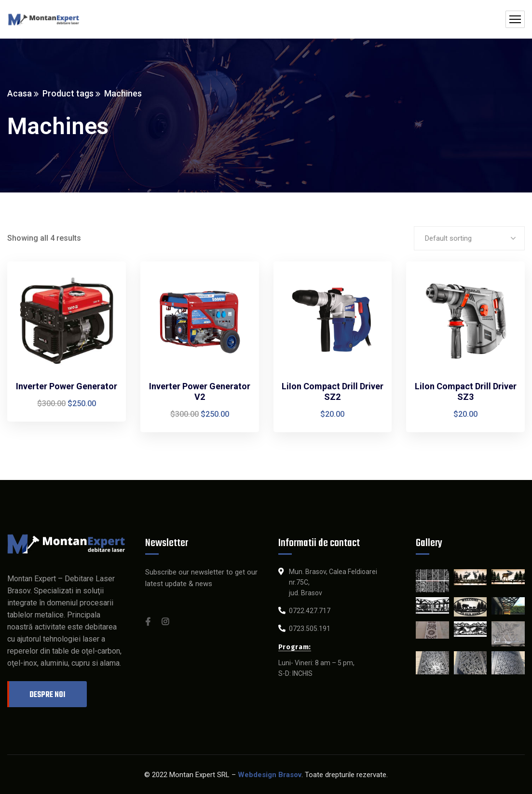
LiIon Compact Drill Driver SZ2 (333, 391)
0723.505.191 (310, 629)
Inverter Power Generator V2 (200, 391)
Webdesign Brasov (270, 775)
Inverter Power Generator (67, 386)
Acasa (20, 93)
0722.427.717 (310, 611)
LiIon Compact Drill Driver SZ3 (466, 391)
